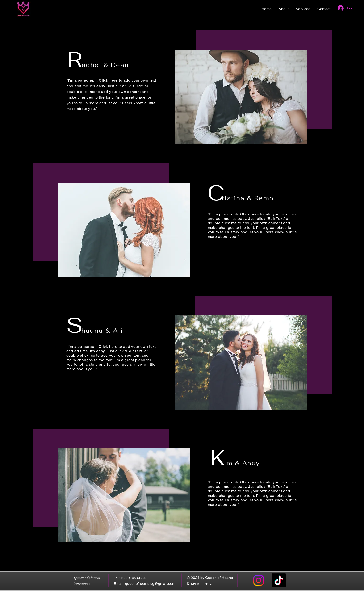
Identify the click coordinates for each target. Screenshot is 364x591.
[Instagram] (259, 580)
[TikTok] (279, 580)
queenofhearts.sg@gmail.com (150, 584)
